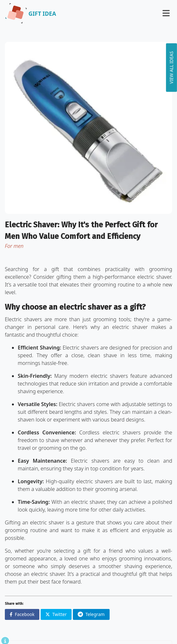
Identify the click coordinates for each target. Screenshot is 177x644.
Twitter (56, 614)
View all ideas (171, 67)
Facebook (22, 614)
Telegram (91, 614)
